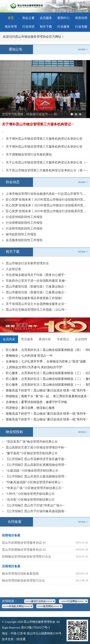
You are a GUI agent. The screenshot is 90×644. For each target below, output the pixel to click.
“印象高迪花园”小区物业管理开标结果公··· (34, 482)
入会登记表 (13, 269)
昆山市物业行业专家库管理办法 (27, 263)
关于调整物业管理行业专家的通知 (29, 154)
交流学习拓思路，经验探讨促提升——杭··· (31, 114)
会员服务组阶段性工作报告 (24, 240)
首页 (11, 18)
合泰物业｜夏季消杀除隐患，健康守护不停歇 (36, 402)
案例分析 (45, 339)
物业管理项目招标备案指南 (20, 574)
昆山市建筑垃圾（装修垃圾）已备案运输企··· (36, 286)
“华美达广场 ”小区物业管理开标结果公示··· (35, 488)
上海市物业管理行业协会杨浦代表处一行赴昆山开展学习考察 (47, 194)
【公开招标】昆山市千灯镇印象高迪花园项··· (36, 511)
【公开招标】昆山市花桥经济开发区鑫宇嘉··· (36, 459)
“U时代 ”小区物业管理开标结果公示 (30, 494)
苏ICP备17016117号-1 (36, 627)
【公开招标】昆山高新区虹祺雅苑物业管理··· (36, 465)
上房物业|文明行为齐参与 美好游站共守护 (34, 367)
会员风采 (9, 339)
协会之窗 (28, 18)
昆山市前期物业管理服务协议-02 (24, 550)
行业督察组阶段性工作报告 (24, 223)
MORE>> (83, 49)
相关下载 (46, 27)
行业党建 (81, 27)
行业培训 (28, 27)
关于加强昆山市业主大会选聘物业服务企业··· (36, 304)
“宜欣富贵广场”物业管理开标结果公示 (32, 442)
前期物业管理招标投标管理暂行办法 (26, 557)
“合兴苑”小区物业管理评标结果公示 (30, 500)
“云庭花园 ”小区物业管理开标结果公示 (32, 471)
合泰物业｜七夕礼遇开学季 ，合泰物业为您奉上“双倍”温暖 (46, 361)
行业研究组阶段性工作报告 (24, 228)
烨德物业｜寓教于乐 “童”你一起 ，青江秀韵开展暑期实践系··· (47, 396)
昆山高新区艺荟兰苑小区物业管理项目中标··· (36, 447)
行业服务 (64, 27)
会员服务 (46, 18)
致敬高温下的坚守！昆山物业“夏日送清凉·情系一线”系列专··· (47, 390)
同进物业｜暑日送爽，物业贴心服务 (30, 408)
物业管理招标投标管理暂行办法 (23, 581)
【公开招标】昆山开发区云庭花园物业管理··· (36, 476)
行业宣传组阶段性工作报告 (24, 217)
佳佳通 (21, 639)
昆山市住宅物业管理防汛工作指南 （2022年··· (36, 310)
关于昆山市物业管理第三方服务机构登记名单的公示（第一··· (47, 170)
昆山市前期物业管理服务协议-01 (24, 543)
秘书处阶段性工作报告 (21, 234)
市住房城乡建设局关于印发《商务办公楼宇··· (36, 275)
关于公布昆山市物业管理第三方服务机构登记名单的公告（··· (47, 162)
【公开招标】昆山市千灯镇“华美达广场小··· (35, 505)
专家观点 (63, 339)
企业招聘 (81, 339)
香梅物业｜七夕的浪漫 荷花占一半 (29, 356)
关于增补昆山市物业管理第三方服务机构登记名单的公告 (44, 139)
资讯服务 (27, 339)
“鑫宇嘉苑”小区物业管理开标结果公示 (32, 453)
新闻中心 (64, 18)
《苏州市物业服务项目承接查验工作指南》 (35, 298)
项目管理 (11, 27)
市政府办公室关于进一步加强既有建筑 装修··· (36, 281)
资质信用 (81, 18)
